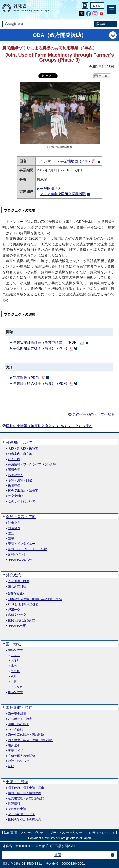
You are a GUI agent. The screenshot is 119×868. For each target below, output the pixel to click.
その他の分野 (17, 626)
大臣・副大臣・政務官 (23, 449)
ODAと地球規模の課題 (23, 605)
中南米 (15, 671)
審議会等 (14, 470)
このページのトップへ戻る (94, 414)
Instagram (95, 14)
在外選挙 (14, 745)
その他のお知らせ (20, 560)
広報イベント (17, 555)
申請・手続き (17, 782)
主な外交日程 (17, 586)
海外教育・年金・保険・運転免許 (31, 740)
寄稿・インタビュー (22, 544)
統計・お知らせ (19, 761)
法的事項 (10, 833)
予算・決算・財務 (20, 480)
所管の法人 (16, 475)
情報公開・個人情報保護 (25, 793)
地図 (58, 855)
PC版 (85, 6)
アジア (15, 655)
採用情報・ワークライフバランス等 (32, 464)
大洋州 (15, 661)
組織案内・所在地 (20, 454)
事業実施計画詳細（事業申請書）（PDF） (46, 342)
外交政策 (13, 575)
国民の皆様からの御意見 (25, 820)
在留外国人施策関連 (22, 756)
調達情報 (14, 804)
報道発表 (14, 528)
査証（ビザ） (17, 751)
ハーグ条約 (16, 730)
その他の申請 (17, 809)
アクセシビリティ (33, 833)
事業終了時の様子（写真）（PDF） (41, 383)
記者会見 (14, 523)
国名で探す (16, 692)
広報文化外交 (17, 615)
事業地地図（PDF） (76, 161)
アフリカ (17, 687)
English (97, 6)
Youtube (101, 14)
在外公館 (14, 459)
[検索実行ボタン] (105, 24)
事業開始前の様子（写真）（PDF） (41, 348)
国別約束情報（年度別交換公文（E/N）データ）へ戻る (49, 426)
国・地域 (13, 644)
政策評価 (14, 486)
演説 (11, 539)
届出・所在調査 (19, 724)
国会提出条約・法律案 (23, 491)
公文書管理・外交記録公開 (26, 798)
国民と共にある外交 (22, 621)
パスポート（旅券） (22, 719)
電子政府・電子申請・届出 (26, 788)
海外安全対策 (17, 714)
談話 (11, 533)
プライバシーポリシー (66, 833)
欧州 (14, 677)
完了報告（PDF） (27, 378)
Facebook (88, 14)
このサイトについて (22, 502)
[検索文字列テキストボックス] (48, 24)
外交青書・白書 (19, 581)
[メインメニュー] (112, 9)
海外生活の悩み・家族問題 (26, 735)
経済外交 (14, 610)
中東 (14, 682)
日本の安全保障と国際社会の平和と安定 (35, 599)
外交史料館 (16, 496)
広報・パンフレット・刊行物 (28, 549)
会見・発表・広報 (21, 517)
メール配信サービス (22, 814)
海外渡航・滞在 (19, 708)
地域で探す (16, 650)
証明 (11, 766)
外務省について (19, 443)
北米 (14, 666)
